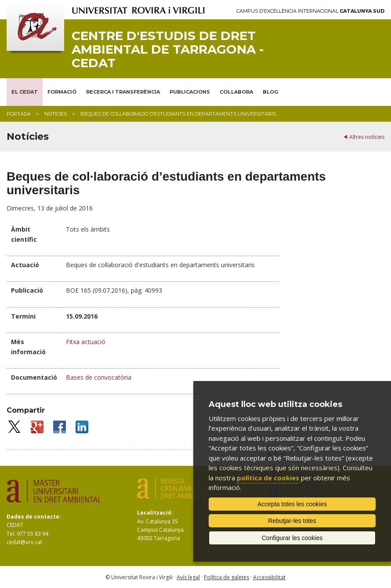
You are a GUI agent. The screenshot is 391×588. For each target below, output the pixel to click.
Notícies (56, 114)
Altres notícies (367, 137)
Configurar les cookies (292, 538)
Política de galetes (226, 577)
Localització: (155, 513)
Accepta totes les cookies (292, 504)
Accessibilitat (269, 577)
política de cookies (268, 478)
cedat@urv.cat (24, 542)
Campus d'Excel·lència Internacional (310, 11)
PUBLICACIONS (190, 92)
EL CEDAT (25, 92)
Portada (19, 114)
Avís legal (188, 577)
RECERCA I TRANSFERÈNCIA (123, 92)
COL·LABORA (236, 92)
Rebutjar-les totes (292, 521)
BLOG (270, 92)
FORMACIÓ (62, 92)
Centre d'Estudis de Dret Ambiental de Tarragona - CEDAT (168, 49)
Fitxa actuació (86, 342)
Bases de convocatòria (99, 377)
